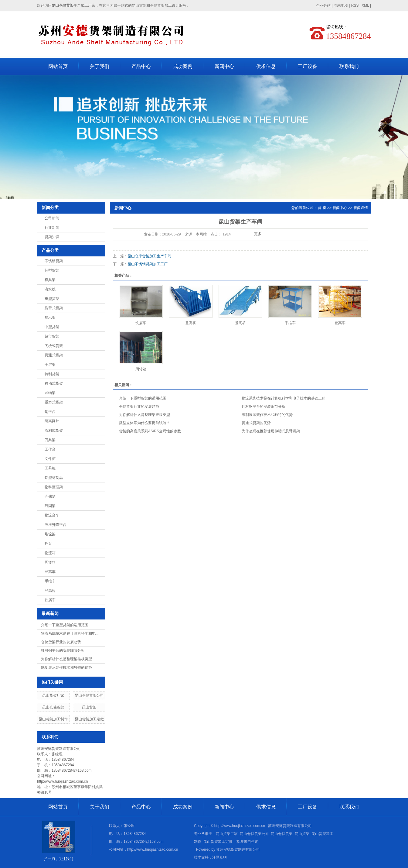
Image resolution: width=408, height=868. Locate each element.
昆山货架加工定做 (89, 719)
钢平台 (50, 412)
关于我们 (100, 66)
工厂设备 (308, 66)
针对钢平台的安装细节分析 (63, 650)
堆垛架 (50, 534)
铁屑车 (50, 600)
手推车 (50, 581)
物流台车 (52, 515)
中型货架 (52, 327)
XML (365, 5)
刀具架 (50, 440)
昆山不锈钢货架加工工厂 (148, 264)
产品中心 (141, 66)
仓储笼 (50, 496)
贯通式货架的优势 (256, 423)
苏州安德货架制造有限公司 (238, 849)
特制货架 (52, 374)
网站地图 (341, 5)
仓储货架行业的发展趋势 (61, 642)
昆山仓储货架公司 (89, 695)
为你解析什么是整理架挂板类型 (66, 659)
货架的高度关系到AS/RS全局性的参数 (150, 431)
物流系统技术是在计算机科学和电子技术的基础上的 (284, 398)
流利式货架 (54, 431)
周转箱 (50, 562)
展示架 (50, 317)
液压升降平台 (56, 525)
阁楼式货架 (54, 346)
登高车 (50, 572)
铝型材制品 (54, 478)
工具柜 (50, 468)
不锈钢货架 (54, 261)
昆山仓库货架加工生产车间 (149, 256)
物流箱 (50, 553)
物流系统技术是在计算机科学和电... (70, 633)
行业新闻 (52, 228)
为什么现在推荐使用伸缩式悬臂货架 (271, 431)
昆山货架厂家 (53, 695)
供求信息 (266, 66)
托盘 (48, 544)
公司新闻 (52, 218)
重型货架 (52, 299)
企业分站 (323, 5)
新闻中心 (224, 66)
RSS (355, 5)
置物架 (50, 393)
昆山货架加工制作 (53, 719)
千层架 (50, 365)
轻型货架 (52, 270)
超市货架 (52, 336)
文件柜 (50, 459)
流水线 (50, 289)
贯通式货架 (54, 355)
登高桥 (50, 591)
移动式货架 (54, 383)
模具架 (50, 280)
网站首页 (58, 66)
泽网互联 (219, 857)
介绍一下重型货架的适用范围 (65, 625)
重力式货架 (54, 402)
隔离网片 (52, 421)
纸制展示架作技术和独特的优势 (66, 667)
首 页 (322, 208)
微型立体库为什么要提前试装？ (144, 423)
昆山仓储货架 (53, 707)
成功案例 (183, 66)
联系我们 (349, 66)
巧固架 (50, 506)
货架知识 (52, 237)
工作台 (50, 449)
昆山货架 (89, 707)
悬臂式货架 (54, 308)
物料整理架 (54, 487)
